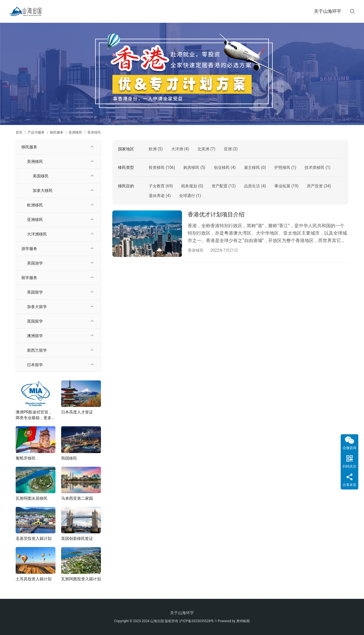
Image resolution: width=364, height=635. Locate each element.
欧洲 (153, 149)
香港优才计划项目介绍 (216, 214)
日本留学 (35, 365)
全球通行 (187, 196)
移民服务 (29, 147)
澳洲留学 (35, 336)
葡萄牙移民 (26, 458)
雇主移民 (252, 167)
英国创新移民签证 (77, 538)
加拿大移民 (43, 190)
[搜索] (352, 11)
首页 (19, 132)
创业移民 (222, 167)
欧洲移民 (35, 205)
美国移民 (41, 176)
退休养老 (157, 196)
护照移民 (282, 167)
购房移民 (191, 167)
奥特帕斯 (243, 621)
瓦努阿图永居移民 (32, 498)
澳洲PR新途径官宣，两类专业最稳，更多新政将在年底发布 (36, 415)
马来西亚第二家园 (77, 498)
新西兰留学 (37, 350)
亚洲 (228, 149)
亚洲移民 (35, 220)
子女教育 (157, 186)
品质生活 (252, 186)
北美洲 (203, 149)
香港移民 (196, 250)
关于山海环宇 (328, 11)
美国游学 (35, 263)
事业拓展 (282, 186)
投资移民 (157, 167)
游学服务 (29, 249)
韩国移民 (69, 458)
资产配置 (220, 186)
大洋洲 (177, 149)
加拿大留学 (37, 307)
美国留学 (35, 292)
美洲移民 (35, 161)
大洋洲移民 (37, 234)
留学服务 (29, 278)
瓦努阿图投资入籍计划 (81, 579)
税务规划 (189, 186)
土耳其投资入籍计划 (34, 579)
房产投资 (315, 186)
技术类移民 (315, 167)
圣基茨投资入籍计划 (34, 538)
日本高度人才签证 (77, 412)
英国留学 (35, 321)
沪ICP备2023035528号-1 (198, 621)
